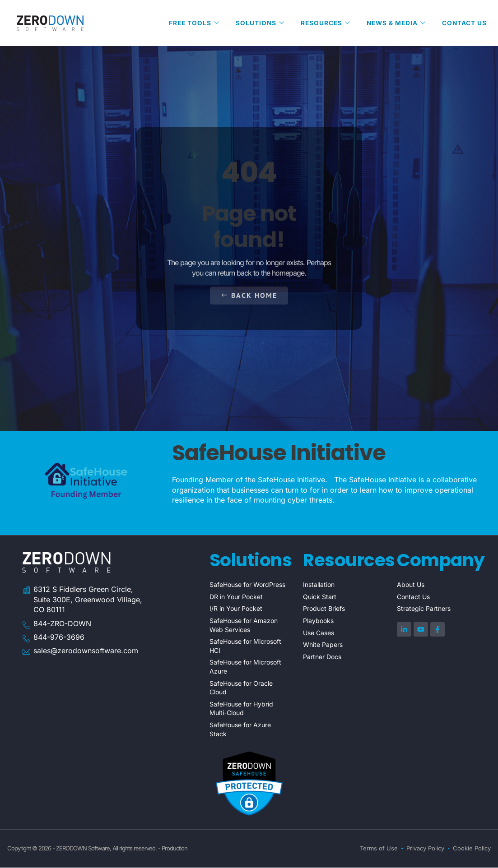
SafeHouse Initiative (279, 453)
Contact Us (464, 23)
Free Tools (190, 23)
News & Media (395, 23)
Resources (323, 23)
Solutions (257, 23)
